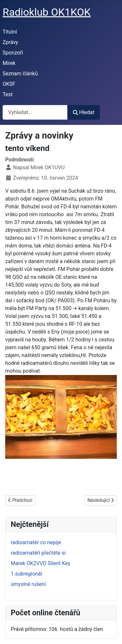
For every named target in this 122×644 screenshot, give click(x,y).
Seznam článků (20, 74)
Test (8, 94)
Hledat (84, 112)
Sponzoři (13, 53)
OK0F (9, 84)
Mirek (9, 63)
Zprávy (10, 42)
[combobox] (35, 112)
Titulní (10, 32)
